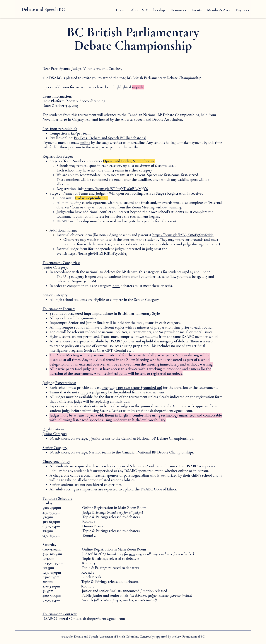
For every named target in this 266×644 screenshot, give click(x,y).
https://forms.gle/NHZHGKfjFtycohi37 (98, 253)
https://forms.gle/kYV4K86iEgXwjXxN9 (183, 235)
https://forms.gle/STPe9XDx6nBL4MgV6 (116, 189)
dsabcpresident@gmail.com (171, 411)
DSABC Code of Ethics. (159, 489)
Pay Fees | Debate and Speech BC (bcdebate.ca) (110, 138)
